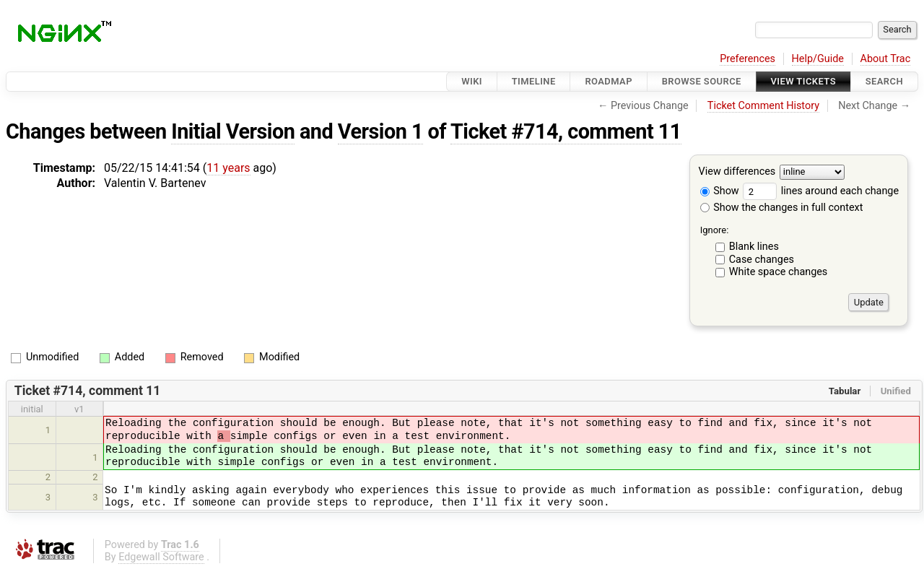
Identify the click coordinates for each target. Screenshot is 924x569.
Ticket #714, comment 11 (566, 131)
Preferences (748, 59)
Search (884, 81)
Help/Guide (818, 59)
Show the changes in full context (782, 208)
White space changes (779, 272)
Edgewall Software (161, 557)
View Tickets (803, 81)
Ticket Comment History (763, 106)
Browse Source (702, 81)
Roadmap (609, 81)
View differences (737, 172)
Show (720, 191)
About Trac (886, 59)
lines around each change (821, 191)
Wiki (472, 81)
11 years (228, 168)
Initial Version (233, 131)
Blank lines (754, 247)
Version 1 (380, 131)
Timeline (534, 81)
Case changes (762, 260)
